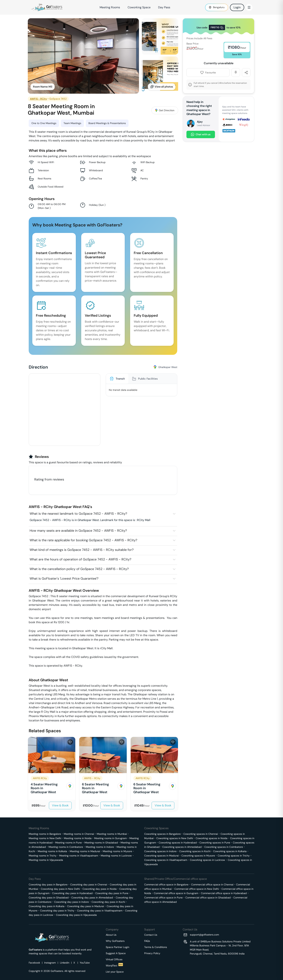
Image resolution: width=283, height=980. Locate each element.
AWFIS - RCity (38, 99)
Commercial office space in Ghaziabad (208, 898)
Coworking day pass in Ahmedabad (92, 898)
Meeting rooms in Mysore (117, 851)
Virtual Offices (114, 959)
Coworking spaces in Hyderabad (178, 843)
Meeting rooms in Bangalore (45, 834)
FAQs (147, 941)
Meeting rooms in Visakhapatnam (79, 856)
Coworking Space (139, 7)
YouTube (85, 963)
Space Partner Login (117, 947)
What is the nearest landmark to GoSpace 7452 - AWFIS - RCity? (78, 514)
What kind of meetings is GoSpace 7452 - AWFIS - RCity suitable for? (82, 550)
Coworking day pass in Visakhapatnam (100, 911)
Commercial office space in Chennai (212, 885)
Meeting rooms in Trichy (43, 856)
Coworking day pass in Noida (100, 889)
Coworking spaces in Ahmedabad (182, 847)
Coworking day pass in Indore (71, 902)
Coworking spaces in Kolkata (230, 851)
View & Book (60, 805)
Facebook (34, 963)
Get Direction (165, 110)
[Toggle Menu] (249, 7)
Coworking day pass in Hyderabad (72, 893)
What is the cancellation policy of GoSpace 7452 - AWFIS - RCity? (79, 569)
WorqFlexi (114, 966)
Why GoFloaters (115, 941)
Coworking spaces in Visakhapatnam (166, 860)
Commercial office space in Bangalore (166, 885)
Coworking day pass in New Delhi (60, 889)
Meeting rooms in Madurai (85, 851)
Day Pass (164, 7)
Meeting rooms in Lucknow (116, 856)
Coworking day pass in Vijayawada (76, 915)
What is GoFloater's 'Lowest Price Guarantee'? (64, 579)
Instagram (50, 963)
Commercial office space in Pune (163, 898)
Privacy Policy (152, 953)
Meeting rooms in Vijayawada (46, 860)
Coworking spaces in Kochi (195, 851)
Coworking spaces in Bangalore (162, 834)
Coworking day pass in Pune (112, 893)
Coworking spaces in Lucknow (207, 860)
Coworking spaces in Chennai (201, 834)
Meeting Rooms (110, 7)
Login (237, 7)
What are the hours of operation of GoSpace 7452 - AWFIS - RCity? (80, 559)
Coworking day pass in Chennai (89, 885)
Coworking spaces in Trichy (234, 856)
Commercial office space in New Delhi (197, 889)
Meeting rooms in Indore (100, 847)
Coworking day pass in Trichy (57, 911)
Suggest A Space (116, 953)
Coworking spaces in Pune (215, 843)
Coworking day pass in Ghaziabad (49, 898)
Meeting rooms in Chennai (79, 834)
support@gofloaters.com (204, 935)
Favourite (208, 73)
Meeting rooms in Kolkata (52, 851)
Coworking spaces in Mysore (198, 856)
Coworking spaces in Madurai (161, 856)
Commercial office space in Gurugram (176, 893)
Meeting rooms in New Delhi (45, 838)
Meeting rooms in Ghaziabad (101, 843)
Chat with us (201, 134)
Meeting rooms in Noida (78, 838)
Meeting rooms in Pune (68, 843)
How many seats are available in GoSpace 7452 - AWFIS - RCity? (78, 531)
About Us (111, 935)
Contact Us (151, 935)
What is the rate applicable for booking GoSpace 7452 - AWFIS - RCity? (83, 540)
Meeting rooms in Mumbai (112, 834)
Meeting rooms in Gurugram (110, 838)
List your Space (115, 972)
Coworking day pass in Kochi (108, 902)
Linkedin (65, 963)
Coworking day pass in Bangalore (48, 885)
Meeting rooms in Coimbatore (66, 847)
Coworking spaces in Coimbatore (224, 847)
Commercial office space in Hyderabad (224, 893)
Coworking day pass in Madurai (86, 906)
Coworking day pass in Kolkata (47, 906)
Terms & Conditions (156, 947)
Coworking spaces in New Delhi (175, 838)
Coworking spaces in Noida (212, 838)
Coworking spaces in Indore (160, 851)
